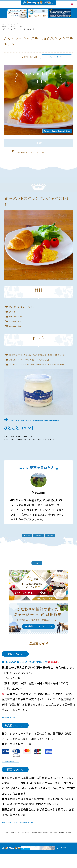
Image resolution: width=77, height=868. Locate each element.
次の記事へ (54, 545)
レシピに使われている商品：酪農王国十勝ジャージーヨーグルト (40, 428)
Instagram (38, 852)
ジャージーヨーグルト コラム (13, 27)
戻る (38, 575)
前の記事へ (23, 545)
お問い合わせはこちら (15, 836)
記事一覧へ (38, 545)
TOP (3, 24)
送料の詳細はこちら (14, 731)
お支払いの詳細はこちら (16, 776)
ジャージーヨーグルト (14, 24)
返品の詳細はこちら (44, 836)
